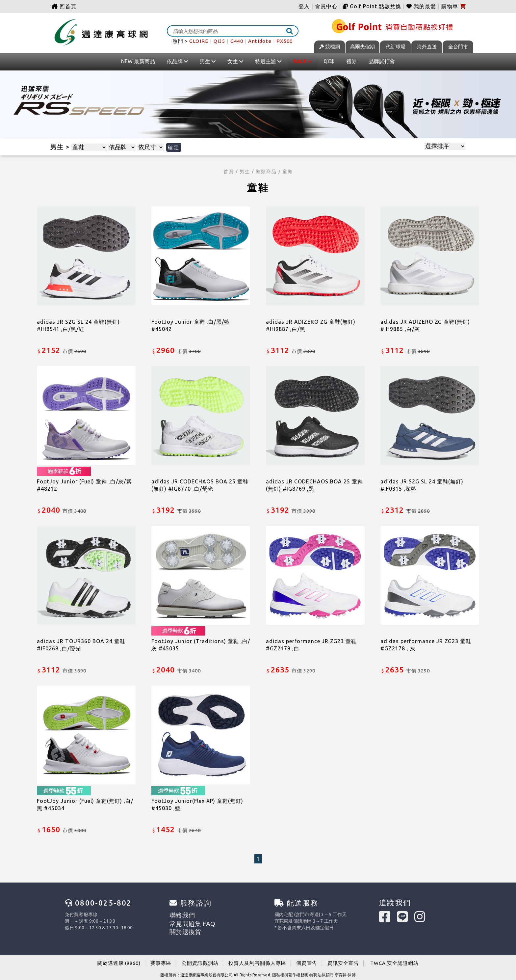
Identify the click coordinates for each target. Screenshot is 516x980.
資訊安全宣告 (343, 960)
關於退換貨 (181, 928)
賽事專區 (161, 960)
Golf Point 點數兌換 (372, 6)
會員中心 (326, 6)
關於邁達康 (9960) (119, 960)
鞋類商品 (266, 172)
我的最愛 (421, 6)
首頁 (229, 172)
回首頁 (64, 6)
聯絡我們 (179, 914)
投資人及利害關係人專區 (257, 960)
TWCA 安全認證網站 (394, 960)
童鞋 (288, 172)
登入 (304, 6)
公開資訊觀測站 (200, 960)
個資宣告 (307, 960)
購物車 (454, 6)
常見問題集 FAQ (186, 921)
